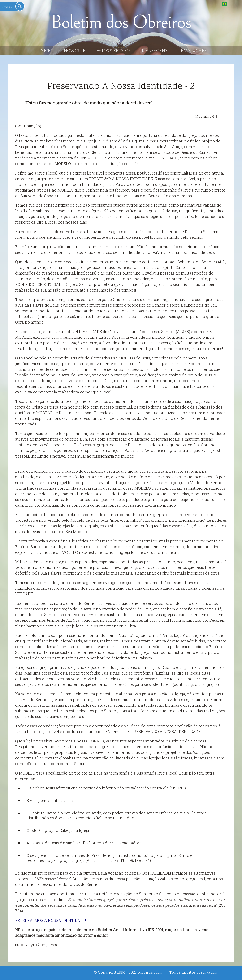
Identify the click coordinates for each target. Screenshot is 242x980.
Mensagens (155, 51)
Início (46, 51)
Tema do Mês (192, 51)
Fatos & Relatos (114, 51)
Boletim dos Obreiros (121, 22)
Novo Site (75, 51)
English (234, 4)
